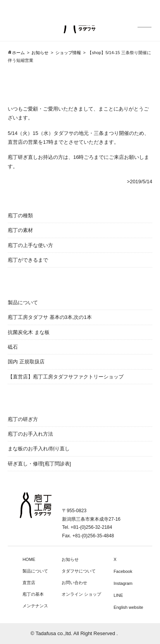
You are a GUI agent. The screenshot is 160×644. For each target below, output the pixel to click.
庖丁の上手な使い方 (30, 245)
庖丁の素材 (20, 230)
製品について (23, 302)
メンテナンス (35, 606)
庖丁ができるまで (28, 260)
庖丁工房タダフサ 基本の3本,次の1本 (50, 317)
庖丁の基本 (33, 594)
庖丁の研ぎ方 (23, 419)
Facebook (123, 571)
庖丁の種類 (20, 216)
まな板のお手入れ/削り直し (39, 449)
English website (128, 607)
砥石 (13, 347)
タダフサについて (79, 571)
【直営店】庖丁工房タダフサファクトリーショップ (66, 377)
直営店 (29, 583)
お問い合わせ (74, 583)
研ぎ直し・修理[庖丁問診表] (39, 464)
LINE (118, 595)
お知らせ (70, 559)
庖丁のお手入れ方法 (30, 434)
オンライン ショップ (81, 594)
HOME (29, 559)
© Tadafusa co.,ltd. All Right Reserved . (74, 633)
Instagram (123, 583)
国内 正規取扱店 (26, 362)
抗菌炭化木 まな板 (29, 332)
